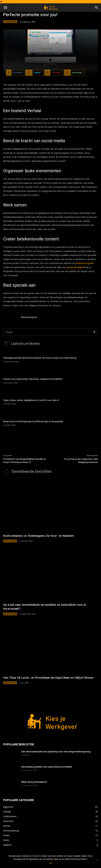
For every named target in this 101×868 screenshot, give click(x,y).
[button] (5, 8)
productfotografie (85, 263)
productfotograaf (76, 267)
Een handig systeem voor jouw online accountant (47, 767)
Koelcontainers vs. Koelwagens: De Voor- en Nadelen (38, 536)
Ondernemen (10, 22)
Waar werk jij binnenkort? (34, 782)
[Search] (94, 332)
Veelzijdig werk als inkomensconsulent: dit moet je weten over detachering (40, 358)
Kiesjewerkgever (29, 317)
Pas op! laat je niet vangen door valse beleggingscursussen (81, 461)
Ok (51, 863)
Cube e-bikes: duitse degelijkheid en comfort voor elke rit (31, 400)
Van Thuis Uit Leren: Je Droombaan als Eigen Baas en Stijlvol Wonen (48, 678)
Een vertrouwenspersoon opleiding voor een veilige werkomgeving (56, 752)
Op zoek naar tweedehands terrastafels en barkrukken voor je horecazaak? (45, 607)
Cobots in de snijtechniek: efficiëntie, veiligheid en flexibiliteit (33, 379)
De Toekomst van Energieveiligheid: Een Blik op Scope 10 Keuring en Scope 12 (24, 461)
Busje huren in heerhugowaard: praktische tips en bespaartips (33, 422)
